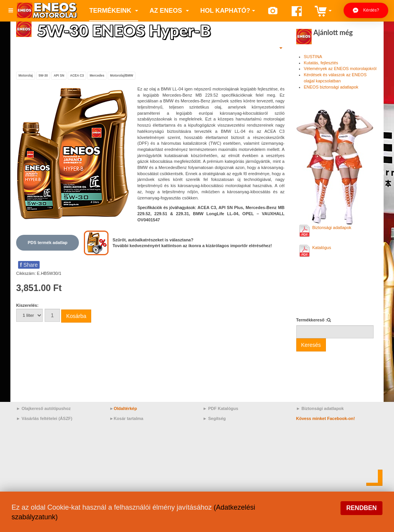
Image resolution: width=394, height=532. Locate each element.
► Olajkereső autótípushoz (43, 408)
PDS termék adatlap (48, 243)
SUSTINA (313, 57)
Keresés (311, 345)
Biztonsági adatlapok (332, 228)
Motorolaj (26, 76)
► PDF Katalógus (220, 408)
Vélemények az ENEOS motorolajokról (340, 69)
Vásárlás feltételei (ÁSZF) (47, 418)
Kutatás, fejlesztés (321, 63)
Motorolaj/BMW (122, 76)
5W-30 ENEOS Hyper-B (124, 30)
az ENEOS (169, 10)
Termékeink (114, 10)
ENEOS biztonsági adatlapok (331, 87)
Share (29, 265)
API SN (59, 76)
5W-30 (43, 76)
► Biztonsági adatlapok (320, 408)
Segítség (217, 418)
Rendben (361, 508)
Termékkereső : (312, 320)
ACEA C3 (77, 76)
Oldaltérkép (125, 408)
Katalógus (322, 248)
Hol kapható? (228, 10)
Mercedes (97, 76)
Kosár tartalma (128, 418)
